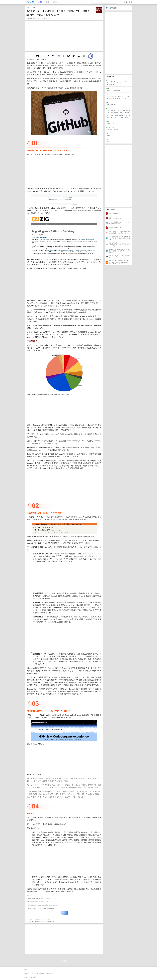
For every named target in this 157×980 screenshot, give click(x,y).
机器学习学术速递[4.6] (115, 228)
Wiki (55, 2)
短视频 (108, 135)
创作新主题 (113, 8)
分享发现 (128, 96)
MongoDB (114, 110)
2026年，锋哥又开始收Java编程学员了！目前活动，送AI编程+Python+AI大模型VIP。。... (119, 251)
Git (112, 118)
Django (116, 82)
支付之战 (124, 99)
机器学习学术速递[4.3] (115, 218)
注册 (126, 2)
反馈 (108, 129)
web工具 (122, 113)
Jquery (126, 118)
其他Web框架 (114, 113)
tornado (111, 115)
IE (119, 118)
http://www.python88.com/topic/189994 (43, 921)
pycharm (112, 84)
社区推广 (116, 129)
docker (109, 90)
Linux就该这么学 (31, 18)
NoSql (116, 115)
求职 (114, 99)
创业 (123, 96)
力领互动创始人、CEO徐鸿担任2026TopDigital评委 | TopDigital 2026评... (120, 232)
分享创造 (110, 99)
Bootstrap (122, 115)
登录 (131, 2)
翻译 (120, 96)
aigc (108, 104)
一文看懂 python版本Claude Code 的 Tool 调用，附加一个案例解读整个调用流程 (120, 238)
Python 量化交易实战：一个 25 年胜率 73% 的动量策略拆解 (120, 223)
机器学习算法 (110, 124)
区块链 (119, 99)
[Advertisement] (118, 43)
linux (108, 110)
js (127, 115)
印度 (108, 141)
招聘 (116, 96)
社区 (40, 2)
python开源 (110, 82)
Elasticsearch (116, 90)
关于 (26, 970)
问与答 (108, 96)
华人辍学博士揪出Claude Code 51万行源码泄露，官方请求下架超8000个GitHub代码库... (120, 245)
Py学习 (29, 7)
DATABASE (125, 110)
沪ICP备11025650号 (30, 977)
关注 (94, 8)
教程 (47, 2)
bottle (115, 118)
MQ (122, 118)
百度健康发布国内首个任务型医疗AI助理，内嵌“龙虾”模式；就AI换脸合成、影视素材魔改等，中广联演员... (119, 262)
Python (122, 82)
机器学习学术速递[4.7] (115, 214)
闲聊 (112, 96)
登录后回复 (64, 961)
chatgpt (112, 104)
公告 (111, 129)
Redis (119, 110)
